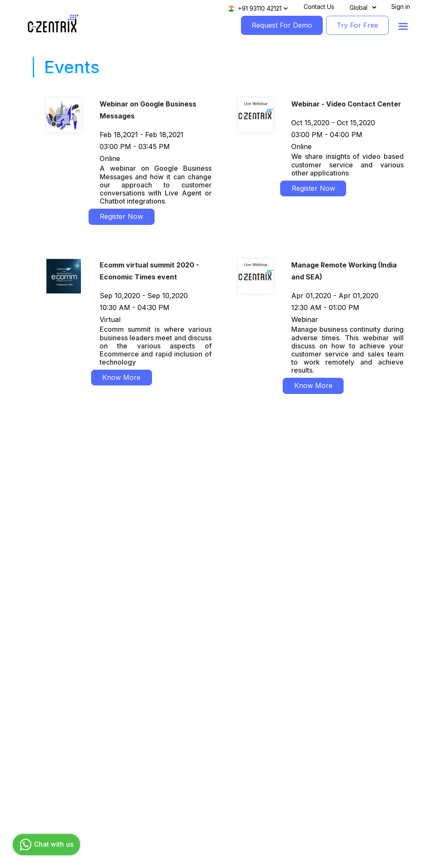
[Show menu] (403, 26)
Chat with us (45, 845)
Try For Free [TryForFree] (357, 25)
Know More (121, 377)
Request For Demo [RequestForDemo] (282, 25)
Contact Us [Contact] (319, 7)
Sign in (401, 7)
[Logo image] (53, 24)
